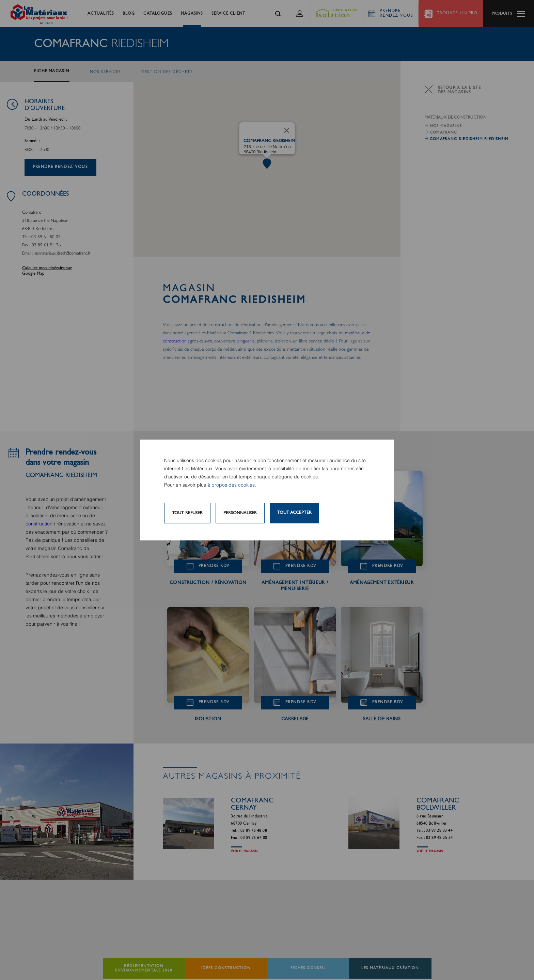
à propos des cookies (231, 485)
